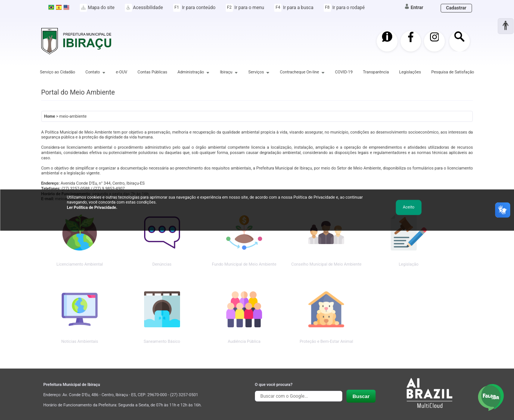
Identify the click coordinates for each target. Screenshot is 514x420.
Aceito (409, 207)
